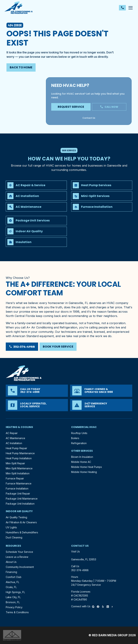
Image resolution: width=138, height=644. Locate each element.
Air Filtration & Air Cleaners (21, 522)
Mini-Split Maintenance (19, 468)
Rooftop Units (79, 433)
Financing (11, 572)
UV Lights (11, 527)
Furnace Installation (17, 488)
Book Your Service (58, 347)
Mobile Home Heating (84, 472)
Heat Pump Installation (19, 458)
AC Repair (12, 433)
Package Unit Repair (18, 494)
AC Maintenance (15, 438)
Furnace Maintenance (19, 483)
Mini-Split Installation (18, 473)
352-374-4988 (81, 67)
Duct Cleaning (14, 537)
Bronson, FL (13, 602)
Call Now (109, 107)
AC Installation (14, 443)
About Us (11, 562)
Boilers (75, 438)
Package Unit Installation (20, 504)
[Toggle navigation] (130, 8)
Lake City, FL (13, 597)
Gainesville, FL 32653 (84, 559)
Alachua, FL (12, 582)
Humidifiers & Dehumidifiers (22, 532)
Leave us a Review (17, 557)
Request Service (71, 107)
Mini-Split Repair (15, 463)
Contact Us (50, 67)
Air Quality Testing (16, 517)
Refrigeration (79, 443)
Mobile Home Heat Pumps (87, 467)
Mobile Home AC (81, 462)
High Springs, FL (15, 592)
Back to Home (21, 67)
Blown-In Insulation (82, 457)
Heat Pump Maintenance (20, 453)
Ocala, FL (11, 587)
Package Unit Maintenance (22, 499)
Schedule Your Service (19, 552)
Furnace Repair (15, 478)
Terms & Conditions (17, 612)
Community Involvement (20, 567)
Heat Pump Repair (16, 448)
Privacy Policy (14, 607)
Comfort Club (14, 577)
